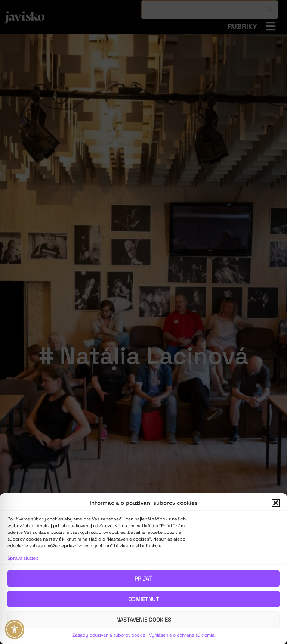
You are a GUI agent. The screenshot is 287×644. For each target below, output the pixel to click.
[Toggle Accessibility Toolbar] (15, 629)
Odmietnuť (144, 599)
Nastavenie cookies (144, 620)
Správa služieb (23, 558)
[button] (276, 503)
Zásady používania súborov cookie (109, 635)
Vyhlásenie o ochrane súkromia (182, 635)
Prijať (143, 578)
